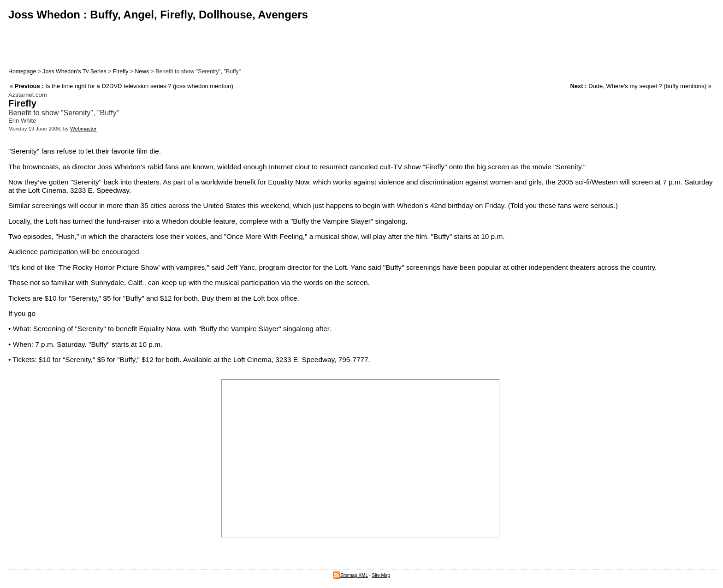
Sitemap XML (350, 575)
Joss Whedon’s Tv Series (74, 71)
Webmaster (83, 129)
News (142, 71)
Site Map (381, 575)
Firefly (121, 71)
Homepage (22, 71)
